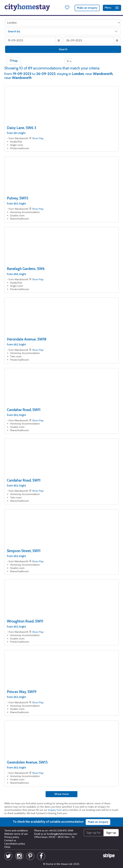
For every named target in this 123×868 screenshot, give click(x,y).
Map (14, 61)
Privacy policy (12, 837)
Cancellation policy (15, 844)
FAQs (7, 847)
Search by (63, 31)
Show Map (38, 138)
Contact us (10, 840)
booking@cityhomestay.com (62, 834)
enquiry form (55, 810)
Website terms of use (16, 834)
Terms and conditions (16, 831)
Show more (62, 794)
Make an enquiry (87, 8)
